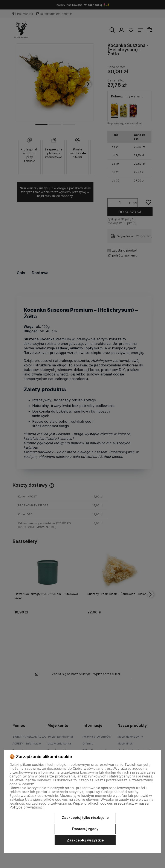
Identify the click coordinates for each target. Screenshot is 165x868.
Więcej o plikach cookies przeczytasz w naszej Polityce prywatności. (79, 805)
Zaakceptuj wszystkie (85, 840)
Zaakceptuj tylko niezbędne (85, 818)
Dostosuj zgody (85, 829)
